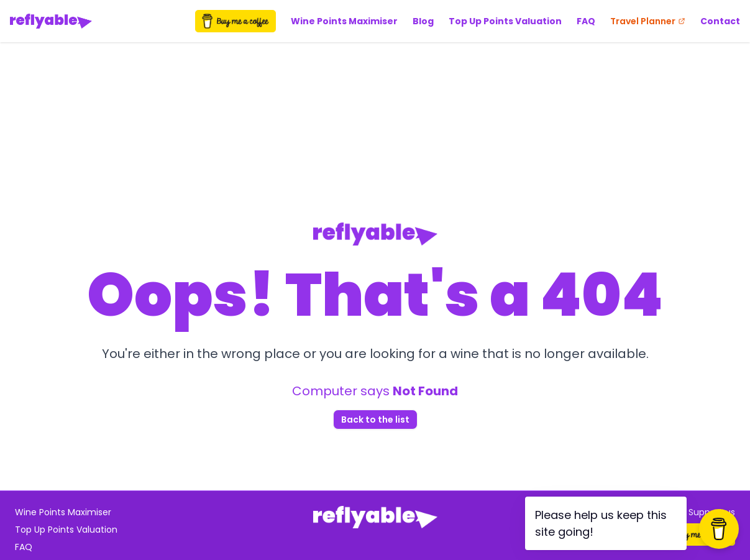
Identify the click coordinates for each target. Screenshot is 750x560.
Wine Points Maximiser (344, 21)
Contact (720, 21)
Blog (423, 21)
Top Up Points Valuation (505, 21)
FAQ (586, 21)
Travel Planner (648, 21)
